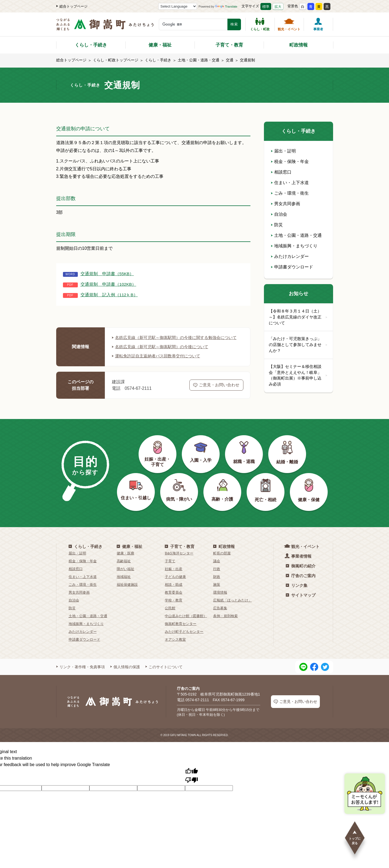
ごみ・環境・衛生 (290, 193)
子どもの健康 (175, 583)
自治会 (279, 214)
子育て (170, 568)
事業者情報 (299, 562)
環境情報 (220, 599)
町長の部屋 (222, 560)
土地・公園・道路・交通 (199, 60)
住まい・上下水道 (290, 183)
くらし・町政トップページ (116, 60)
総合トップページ (72, 6)
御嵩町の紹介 (301, 572)
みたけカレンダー (290, 256)
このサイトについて (164, 673)
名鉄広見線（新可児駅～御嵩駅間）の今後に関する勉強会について (176, 341)
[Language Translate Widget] (178, 6)
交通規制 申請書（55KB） (107, 274)
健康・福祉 (160, 45)
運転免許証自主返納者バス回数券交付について (159, 362)
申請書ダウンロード (292, 267)
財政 (217, 583)
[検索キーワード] (193, 24)
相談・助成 (174, 591)
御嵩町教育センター (181, 630)
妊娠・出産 (174, 575)
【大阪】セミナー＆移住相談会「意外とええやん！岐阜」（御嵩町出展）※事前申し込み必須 (299, 377)
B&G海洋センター (179, 560)
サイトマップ (301, 602)
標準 (266, 7)
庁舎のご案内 (301, 582)
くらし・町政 (260, 24)
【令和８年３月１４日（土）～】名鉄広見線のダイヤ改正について (299, 317)
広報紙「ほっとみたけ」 (232, 607)
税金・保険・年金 (290, 162)
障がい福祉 (125, 575)
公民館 (170, 615)
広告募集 (220, 615)
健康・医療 (125, 560)
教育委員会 (174, 599)
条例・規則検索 (225, 622)
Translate (226, 6)
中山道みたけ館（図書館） (186, 622)
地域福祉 (124, 583)
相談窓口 (281, 172)
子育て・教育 (229, 45)
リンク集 (297, 592)
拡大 (278, 7)
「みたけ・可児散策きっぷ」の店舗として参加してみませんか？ (299, 346)
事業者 (318, 24)
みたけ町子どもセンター (184, 638)
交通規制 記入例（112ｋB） (109, 295)
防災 (277, 225)
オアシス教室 (175, 646)
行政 (217, 575)
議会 (217, 568)
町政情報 (299, 45)
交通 (230, 60)
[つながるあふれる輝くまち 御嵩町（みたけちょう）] (105, 27)
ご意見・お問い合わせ (216, 391)
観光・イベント (289, 24)
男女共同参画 (286, 204)
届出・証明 (283, 151)
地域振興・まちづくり (294, 246)
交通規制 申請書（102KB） (109, 284)
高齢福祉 (124, 568)
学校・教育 (174, 607)
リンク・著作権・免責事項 (81, 673)
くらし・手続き (91, 45)
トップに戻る (355, 837)
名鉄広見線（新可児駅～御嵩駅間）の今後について (163, 353)
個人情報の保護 (125, 673)
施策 (217, 591)
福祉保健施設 (127, 591)
